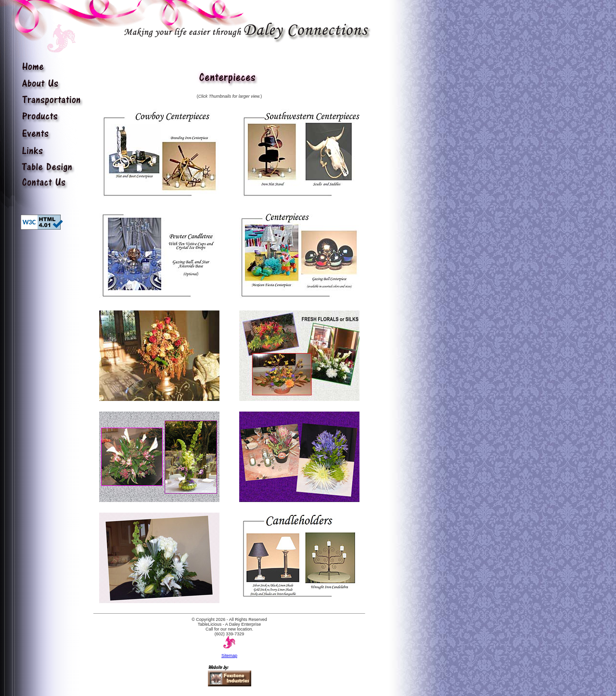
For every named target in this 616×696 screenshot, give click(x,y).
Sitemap (229, 656)
